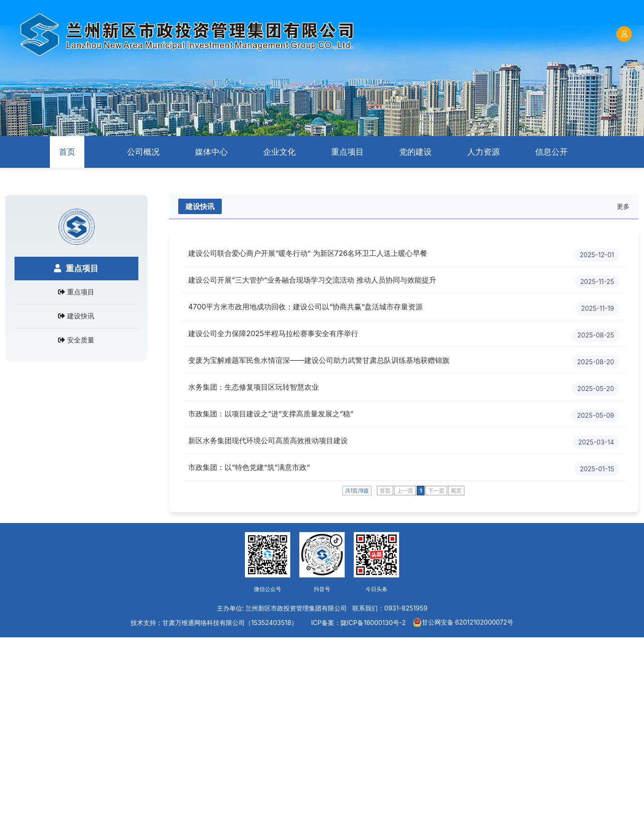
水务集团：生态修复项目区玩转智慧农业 (254, 387)
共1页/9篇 (357, 491)
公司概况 (143, 152)
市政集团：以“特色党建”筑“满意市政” (249, 467)
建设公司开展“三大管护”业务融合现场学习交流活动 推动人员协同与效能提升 (312, 280)
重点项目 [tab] (76, 268)
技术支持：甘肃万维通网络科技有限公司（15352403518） (214, 623)
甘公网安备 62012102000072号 (463, 622)
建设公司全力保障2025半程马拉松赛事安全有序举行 (273, 333)
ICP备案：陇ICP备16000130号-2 (358, 623)
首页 (67, 152)
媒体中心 (211, 152)
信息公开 (551, 152)
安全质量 (81, 340)
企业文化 (279, 152)
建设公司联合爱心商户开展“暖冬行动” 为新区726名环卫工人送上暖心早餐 (308, 253)
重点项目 (347, 152)
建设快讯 (81, 316)
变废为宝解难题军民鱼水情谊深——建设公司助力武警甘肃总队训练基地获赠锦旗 (319, 360)
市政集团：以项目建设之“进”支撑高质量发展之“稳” (271, 414)
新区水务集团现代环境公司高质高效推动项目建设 (268, 440)
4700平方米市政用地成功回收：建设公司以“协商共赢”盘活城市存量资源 (305, 307)
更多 (623, 206)
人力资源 (483, 152)
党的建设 (415, 152)
